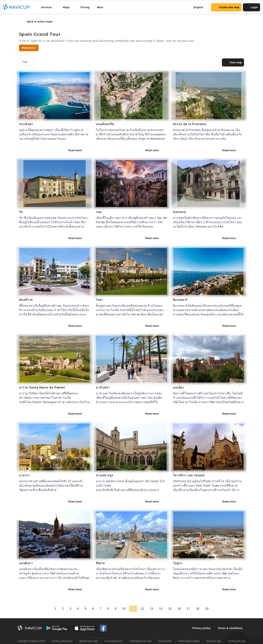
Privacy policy (202, 628)
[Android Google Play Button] (57, 628)
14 (161, 609)
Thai (27, 62)
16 (179, 609)
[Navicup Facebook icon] (103, 628)
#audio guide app (237, 641)
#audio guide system (189, 641)
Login (251, 7)
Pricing (85, 7)
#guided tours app (88, 641)
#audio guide (165, 641)
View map (233, 62)
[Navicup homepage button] (18, 7)
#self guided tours (114, 641)
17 (188, 609)
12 (142, 609)
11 (133, 609)
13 (152, 609)
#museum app (214, 641)
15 (170, 609)
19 (207, 609)
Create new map (226, 7)
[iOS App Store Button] (85, 628)
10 (124, 609)
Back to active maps (37, 22)
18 (198, 609)
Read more (78, 150)
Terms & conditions (230, 628)
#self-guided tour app (141, 641)
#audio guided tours (62, 641)
